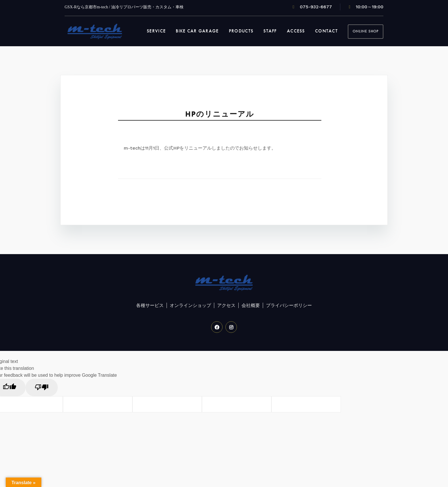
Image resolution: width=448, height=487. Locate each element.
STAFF (270, 31)
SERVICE (156, 31)
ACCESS (296, 31)
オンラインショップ (190, 305)
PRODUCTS (241, 31)
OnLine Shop (366, 31)
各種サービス (150, 305)
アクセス (226, 305)
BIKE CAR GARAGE (197, 31)
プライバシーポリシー (289, 305)
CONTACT (326, 31)
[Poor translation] (42, 388)
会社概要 (251, 305)
